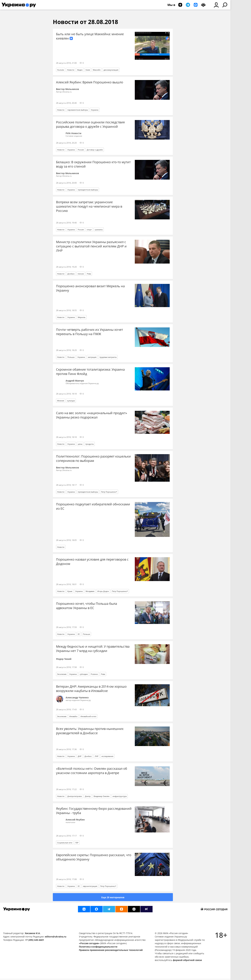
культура (71, 401)
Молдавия (90, 591)
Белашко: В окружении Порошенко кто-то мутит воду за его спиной (93, 164)
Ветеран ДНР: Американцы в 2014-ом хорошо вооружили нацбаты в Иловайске (91, 689)
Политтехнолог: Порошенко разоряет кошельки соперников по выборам (93, 458)
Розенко (94, 674)
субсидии (84, 674)
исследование (107, 756)
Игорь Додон (103, 591)
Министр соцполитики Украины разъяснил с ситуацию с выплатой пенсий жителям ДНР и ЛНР (91, 246)
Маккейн (97, 70)
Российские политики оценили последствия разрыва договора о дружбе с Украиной (90, 124)
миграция (92, 357)
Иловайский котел (88, 716)
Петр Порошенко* (109, 492)
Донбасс (71, 274)
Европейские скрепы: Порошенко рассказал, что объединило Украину (94, 857)
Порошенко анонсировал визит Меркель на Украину (90, 288)
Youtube (61, 70)
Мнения (61, 401)
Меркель (82, 317)
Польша (71, 357)
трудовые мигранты (108, 357)
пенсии (81, 274)
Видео (80, 70)
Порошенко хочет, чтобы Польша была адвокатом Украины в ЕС (87, 606)
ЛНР (97, 756)
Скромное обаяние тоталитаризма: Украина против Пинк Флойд (90, 372)
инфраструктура (120, 796)
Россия (81, 150)
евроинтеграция (90, 886)
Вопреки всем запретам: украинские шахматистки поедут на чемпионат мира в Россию (89, 206)
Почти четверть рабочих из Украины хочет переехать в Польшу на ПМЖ (89, 332)
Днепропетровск (75, 796)
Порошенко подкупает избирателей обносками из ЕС (93, 506)
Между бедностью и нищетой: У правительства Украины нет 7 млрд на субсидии (93, 649)
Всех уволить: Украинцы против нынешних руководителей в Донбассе (90, 731)
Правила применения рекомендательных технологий (111, 950)
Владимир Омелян (102, 796)
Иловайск (73, 716)
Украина (95, 110)
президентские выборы (88, 190)
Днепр (88, 796)
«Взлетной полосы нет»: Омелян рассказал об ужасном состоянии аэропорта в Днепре (92, 771)
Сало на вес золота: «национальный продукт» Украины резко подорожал (92, 415)
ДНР (80, 756)
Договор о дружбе (95, 150)
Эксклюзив (62, 674)
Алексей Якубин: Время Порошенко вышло (90, 82)
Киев (88, 70)
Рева (89, 274)
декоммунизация (111, 70)
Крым (70, 591)
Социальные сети (65, 843)
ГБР (77, 843)
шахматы (99, 230)
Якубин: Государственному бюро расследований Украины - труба (94, 811)
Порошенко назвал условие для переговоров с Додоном (92, 562)
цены (80, 444)
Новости (71, 70)
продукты (89, 444)
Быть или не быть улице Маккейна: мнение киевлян (90, 36)
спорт (89, 230)
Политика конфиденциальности (98, 947)
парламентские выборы (78, 110)
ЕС (79, 634)
